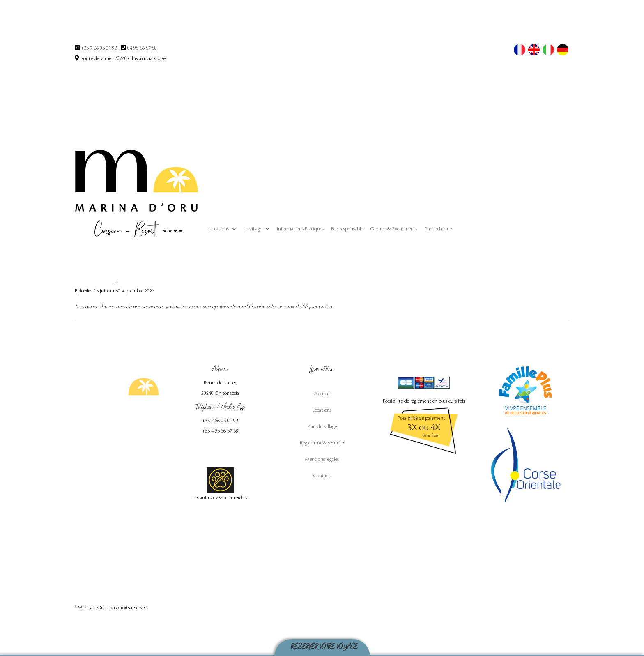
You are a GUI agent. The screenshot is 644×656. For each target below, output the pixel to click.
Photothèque (438, 229)
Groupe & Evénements (394, 229)
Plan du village (322, 426)
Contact (322, 476)
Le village (253, 229)
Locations (219, 229)
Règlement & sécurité (322, 443)
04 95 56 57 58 (142, 48)
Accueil (322, 394)
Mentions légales (322, 459)
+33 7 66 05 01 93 (99, 48)
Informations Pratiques (300, 229)
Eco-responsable (347, 229)
